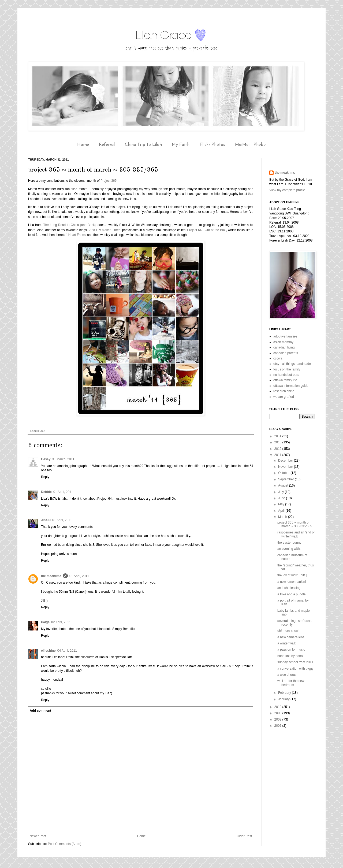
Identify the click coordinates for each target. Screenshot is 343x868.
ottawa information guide (291, 386)
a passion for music (291, 650)
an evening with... (290, 549)
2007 (278, 726)
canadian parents (286, 353)
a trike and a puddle (291, 594)
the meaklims (51, 576)
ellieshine (48, 651)
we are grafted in (285, 397)
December (286, 461)
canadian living (284, 347)
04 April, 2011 (67, 651)
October (284, 473)
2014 (278, 436)
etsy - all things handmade (292, 364)
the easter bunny (289, 543)
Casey (46, 459)
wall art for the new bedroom (291, 683)
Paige (45, 622)
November (286, 467)
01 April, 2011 (63, 492)
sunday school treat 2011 (295, 662)
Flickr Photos (212, 145)
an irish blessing (289, 588)
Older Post (244, 836)
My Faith (181, 145)
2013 (278, 442)
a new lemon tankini (292, 582)
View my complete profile (287, 190)
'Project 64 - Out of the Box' (206, 230)
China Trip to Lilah (143, 145)
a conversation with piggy (295, 669)
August (284, 485)
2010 (278, 707)
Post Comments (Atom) (64, 844)
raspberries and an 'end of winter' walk (296, 534)
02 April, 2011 (61, 622)
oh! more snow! (288, 631)
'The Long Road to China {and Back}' (70, 225)
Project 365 (109, 181)
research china (284, 391)
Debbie (46, 492)
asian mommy (283, 342)
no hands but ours (286, 375)
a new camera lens (291, 637)
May (282, 504)
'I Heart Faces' (76, 235)
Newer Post (38, 836)
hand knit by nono (290, 656)
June (282, 498)
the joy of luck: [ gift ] (292, 575)
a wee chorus (287, 675)
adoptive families (285, 336)
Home (83, 145)
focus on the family (287, 369)
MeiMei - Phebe (250, 145)
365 (43, 431)
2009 (278, 713)
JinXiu (46, 520)
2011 (278, 455)
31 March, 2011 (63, 459)
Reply (45, 477)
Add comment (40, 711)
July (282, 492)
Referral (107, 145)
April (282, 511)
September (286, 479)
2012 (278, 449)
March (283, 517)
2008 (278, 719)
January (284, 699)
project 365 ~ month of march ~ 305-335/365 (295, 524)
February (285, 693)
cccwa (278, 358)
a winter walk (287, 643)
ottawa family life (285, 380)
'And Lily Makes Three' (105, 230)
